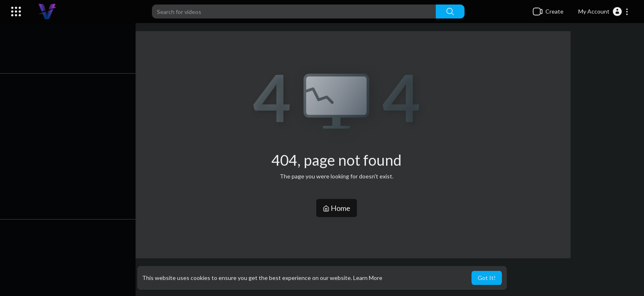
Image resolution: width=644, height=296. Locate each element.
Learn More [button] (368, 278)
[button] (604, 12)
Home (339, 208)
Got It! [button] (487, 278)
